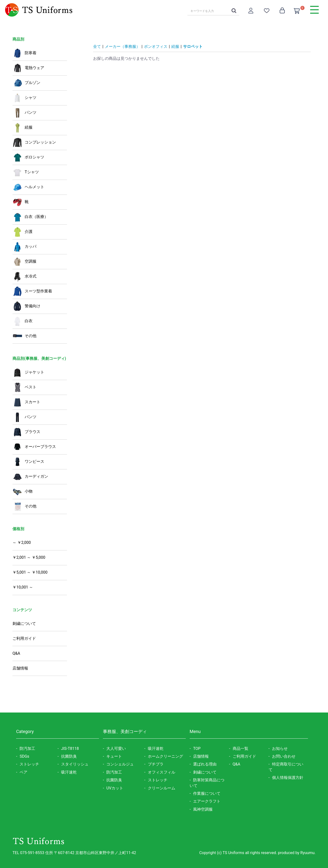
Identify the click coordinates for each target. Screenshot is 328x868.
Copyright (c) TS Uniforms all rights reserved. (239, 853)
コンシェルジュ (120, 764)
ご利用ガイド (24, 638)
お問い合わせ (284, 756)
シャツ (24, 98)
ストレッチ (29, 764)
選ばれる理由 (205, 764)
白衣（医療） (30, 217)
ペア (23, 772)
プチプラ (156, 764)
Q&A (16, 653)
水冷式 (24, 277)
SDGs (24, 756)
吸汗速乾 (69, 772)
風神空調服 (203, 809)
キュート (114, 756)
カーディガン (30, 477)
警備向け (26, 306)
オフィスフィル (162, 772)
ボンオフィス (156, 46)
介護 (22, 232)
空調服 (24, 262)
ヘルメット (28, 187)
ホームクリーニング (165, 756)
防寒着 (24, 53)
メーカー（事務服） (122, 46)
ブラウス (26, 432)
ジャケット (28, 372)
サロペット (193, 46)
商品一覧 (241, 749)
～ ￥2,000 (22, 542)
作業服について (207, 793)
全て (97, 46)
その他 (24, 336)
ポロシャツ (28, 157)
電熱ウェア (28, 68)
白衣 (22, 321)
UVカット (115, 788)
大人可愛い (116, 749)
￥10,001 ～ (23, 587)
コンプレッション (34, 143)
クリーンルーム (162, 788)
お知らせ (280, 749)
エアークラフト (207, 801)
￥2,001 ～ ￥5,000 (29, 557)
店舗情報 (20, 668)
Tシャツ (26, 172)
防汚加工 (27, 749)
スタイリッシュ (75, 764)
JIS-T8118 (70, 749)
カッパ (24, 247)
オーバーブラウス (34, 447)
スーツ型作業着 (32, 291)
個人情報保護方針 (288, 778)
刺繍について (24, 624)
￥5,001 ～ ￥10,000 (30, 572)
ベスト (24, 387)
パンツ (24, 113)
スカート (26, 402)
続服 (22, 128)
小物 (22, 492)
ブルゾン (26, 83)
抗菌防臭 (69, 756)
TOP (197, 749)
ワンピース (28, 462)
